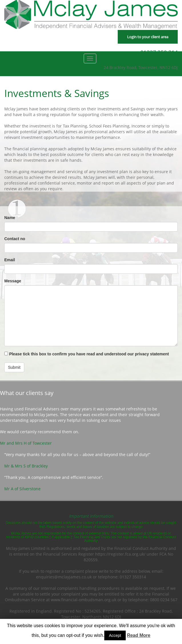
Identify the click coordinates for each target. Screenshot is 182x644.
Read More (139, 635)
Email (10, 260)
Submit (14, 367)
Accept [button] (115, 635)
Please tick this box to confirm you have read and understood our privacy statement (87, 354)
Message (13, 281)
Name (10, 218)
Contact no (15, 239)
